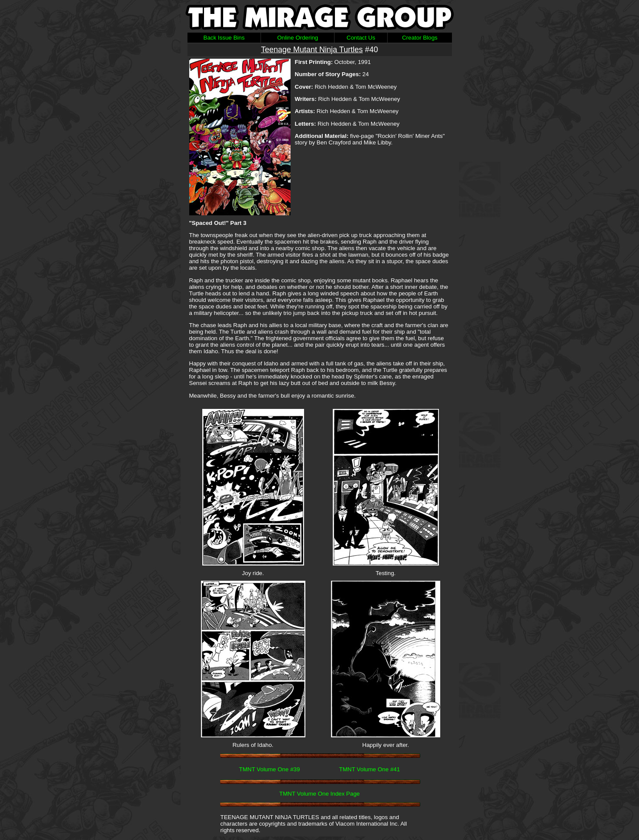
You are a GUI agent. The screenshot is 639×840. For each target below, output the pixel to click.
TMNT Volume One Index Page (319, 794)
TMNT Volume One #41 (370, 769)
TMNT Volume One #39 (270, 769)
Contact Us (361, 38)
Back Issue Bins (224, 38)
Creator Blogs (420, 38)
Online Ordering (298, 38)
